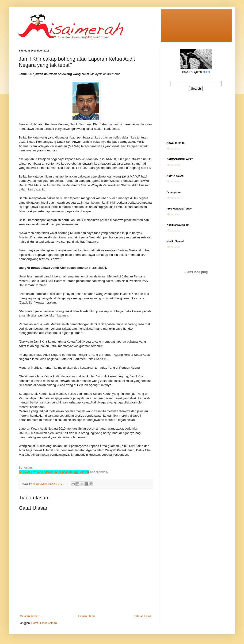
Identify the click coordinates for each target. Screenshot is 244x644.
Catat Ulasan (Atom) (44, 623)
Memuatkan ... (175, 149)
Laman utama (87, 616)
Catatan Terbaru (30, 616)
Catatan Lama (143, 616)
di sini (206, 72)
